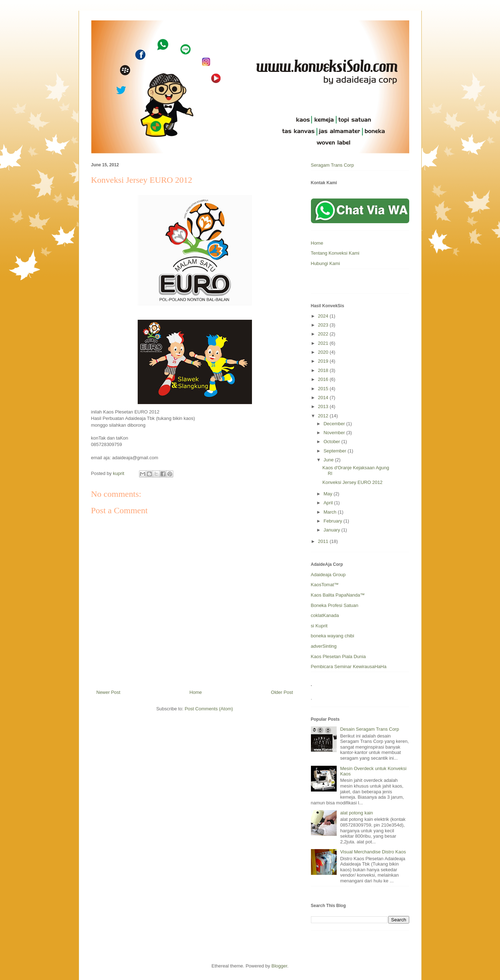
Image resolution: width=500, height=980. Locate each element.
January (332, 530)
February (333, 521)
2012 (324, 416)
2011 (324, 541)
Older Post (282, 692)
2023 (324, 325)
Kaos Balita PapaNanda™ (338, 595)
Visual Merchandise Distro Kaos (373, 852)
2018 (324, 370)
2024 (324, 316)
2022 (324, 334)
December (335, 424)
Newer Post (108, 692)
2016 (324, 379)
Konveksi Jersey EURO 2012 (352, 482)
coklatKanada (325, 615)
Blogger (279, 966)
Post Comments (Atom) (209, 709)
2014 (324, 398)
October (332, 442)
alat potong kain (357, 813)
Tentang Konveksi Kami (335, 253)
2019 (324, 361)
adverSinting (324, 646)
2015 (324, 389)
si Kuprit (319, 626)
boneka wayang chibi (333, 636)
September (335, 451)
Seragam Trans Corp (333, 165)
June (329, 460)
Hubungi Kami (326, 263)
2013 (324, 406)
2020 (324, 352)
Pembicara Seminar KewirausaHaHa (349, 667)
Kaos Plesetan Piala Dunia (338, 656)
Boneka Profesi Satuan (335, 605)
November (335, 433)
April (329, 503)
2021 (324, 343)
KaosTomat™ (325, 585)
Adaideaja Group (328, 575)
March (331, 512)
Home (196, 692)
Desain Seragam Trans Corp (370, 729)
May (328, 494)
